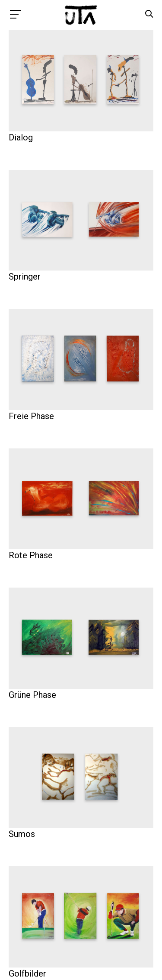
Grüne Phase (32, 695)
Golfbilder (27, 974)
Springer (25, 277)
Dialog (21, 137)
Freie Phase (31, 416)
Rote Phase (31, 555)
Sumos (22, 834)
